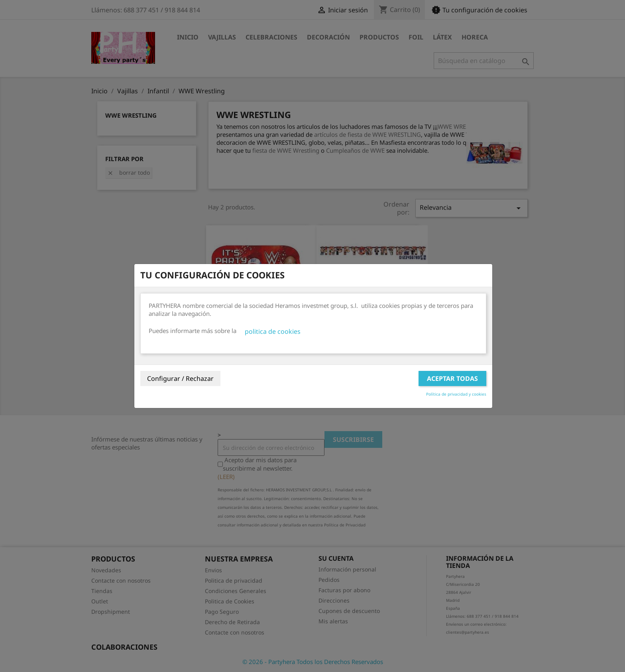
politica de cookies (273, 331)
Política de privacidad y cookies (456, 394)
